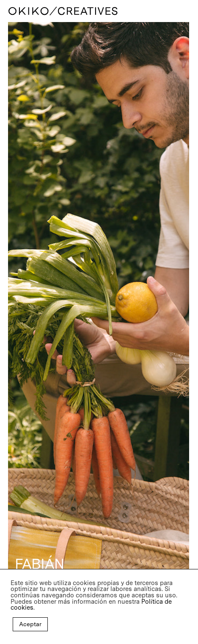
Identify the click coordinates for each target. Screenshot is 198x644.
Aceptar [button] (30, 624)
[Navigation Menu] (186, 11)
